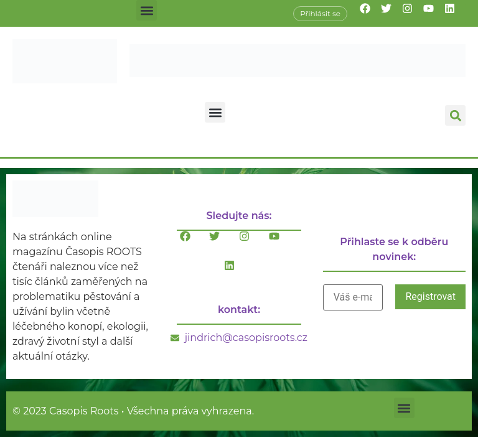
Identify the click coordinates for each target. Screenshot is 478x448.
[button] (147, 10)
